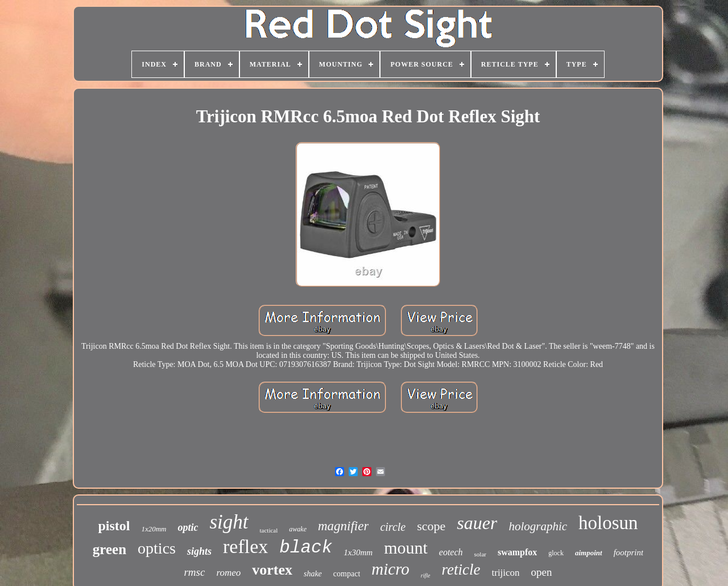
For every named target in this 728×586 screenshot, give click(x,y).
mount (406, 548)
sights (199, 551)
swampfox (517, 552)
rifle (426, 575)
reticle (461, 570)
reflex (245, 546)
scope (431, 526)
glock (556, 553)
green (109, 549)
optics (157, 548)
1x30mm (358, 552)
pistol (114, 526)
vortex (272, 570)
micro (390, 569)
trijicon (506, 573)
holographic (538, 526)
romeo (228, 573)
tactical (269, 530)
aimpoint (589, 553)
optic (188, 527)
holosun (608, 523)
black (306, 548)
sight (229, 522)
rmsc (194, 572)
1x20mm (154, 529)
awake (298, 529)
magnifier (343, 526)
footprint (629, 552)
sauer (477, 523)
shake (313, 574)
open (542, 572)
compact (347, 574)
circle (393, 527)
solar (480, 554)
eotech (451, 552)
